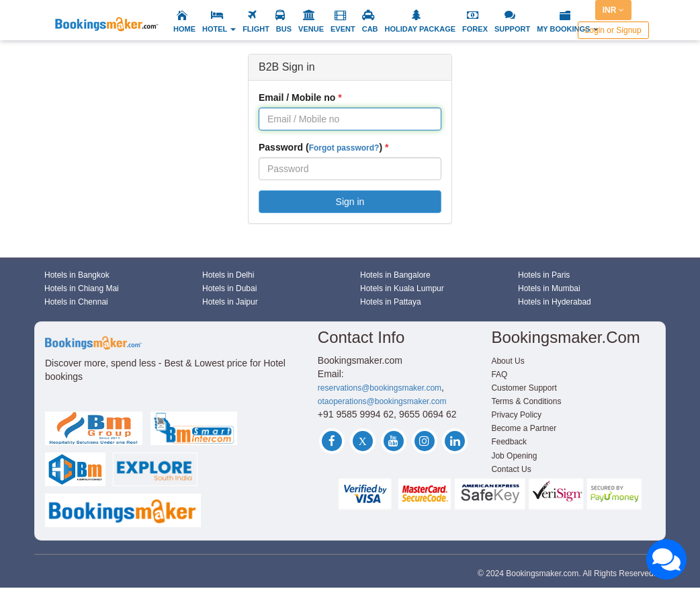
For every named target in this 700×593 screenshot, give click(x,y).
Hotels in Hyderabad (555, 302)
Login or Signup (613, 30)
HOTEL (219, 29)
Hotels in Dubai (229, 288)
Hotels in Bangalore (395, 275)
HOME (184, 29)
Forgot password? (344, 148)
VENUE (311, 29)
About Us (508, 361)
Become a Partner (524, 428)
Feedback (509, 442)
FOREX (475, 29)
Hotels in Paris (544, 275)
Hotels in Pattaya (391, 302)
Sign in (350, 202)
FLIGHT (256, 29)
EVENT (343, 29)
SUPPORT (512, 29)
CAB (370, 29)
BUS (284, 29)
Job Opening (514, 456)
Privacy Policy (516, 415)
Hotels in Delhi (228, 275)
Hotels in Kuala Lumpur (402, 288)
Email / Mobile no (297, 97)
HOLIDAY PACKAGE (421, 29)
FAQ (499, 374)
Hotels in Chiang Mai (82, 288)
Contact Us (511, 469)
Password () (320, 147)
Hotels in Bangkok (77, 275)
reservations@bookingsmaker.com (380, 388)
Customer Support (524, 388)
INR (613, 10)
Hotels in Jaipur (230, 302)
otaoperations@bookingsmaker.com (382, 401)
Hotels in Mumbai (549, 288)
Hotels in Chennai (76, 302)
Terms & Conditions (526, 401)
